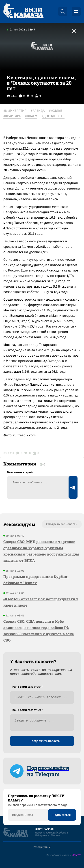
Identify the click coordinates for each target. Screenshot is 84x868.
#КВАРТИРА (12, 116)
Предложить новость (45, 741)
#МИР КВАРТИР (15, 111)
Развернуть (42, 847)
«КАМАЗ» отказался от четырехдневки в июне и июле (41, 602)
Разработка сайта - (64, 855)
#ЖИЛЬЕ (56, 111)
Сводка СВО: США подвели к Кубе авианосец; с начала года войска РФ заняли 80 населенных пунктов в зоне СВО (39, 631)
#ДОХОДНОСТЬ (53, 116)
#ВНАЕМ (31, 116)
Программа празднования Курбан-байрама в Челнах (36, 580)
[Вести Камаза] (24, 11)
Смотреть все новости (62, 524)
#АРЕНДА (38, 111)
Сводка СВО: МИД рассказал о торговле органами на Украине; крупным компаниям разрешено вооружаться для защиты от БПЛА (41, 551)
